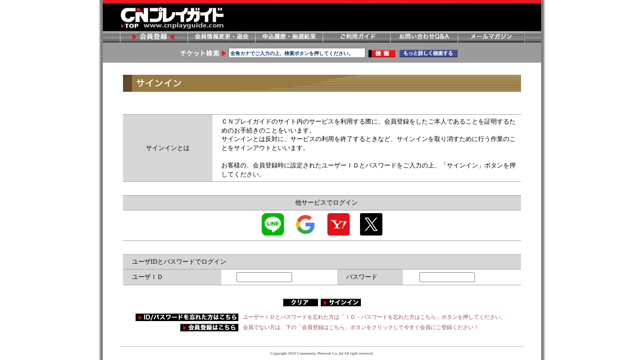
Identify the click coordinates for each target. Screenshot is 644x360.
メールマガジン (491, 37)
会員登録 (153, 37)
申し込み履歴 (288, 37)
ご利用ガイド (356, 37)
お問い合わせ (424, 37)
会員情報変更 (221, 37)
